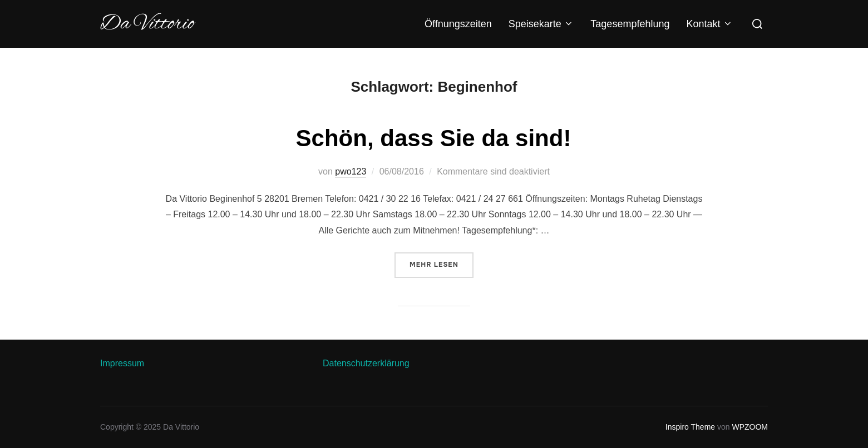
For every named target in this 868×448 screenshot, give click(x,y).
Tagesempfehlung (630, 24)
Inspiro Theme (690, 427)
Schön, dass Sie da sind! (434, 138)
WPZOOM (750, 427)
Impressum (122, 363)
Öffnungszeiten (458, 24)
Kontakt (709, 24)
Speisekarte (541, 24)
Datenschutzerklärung (366, 363)
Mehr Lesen (442, 264)
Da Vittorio (147, 24)
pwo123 (351, 171)
